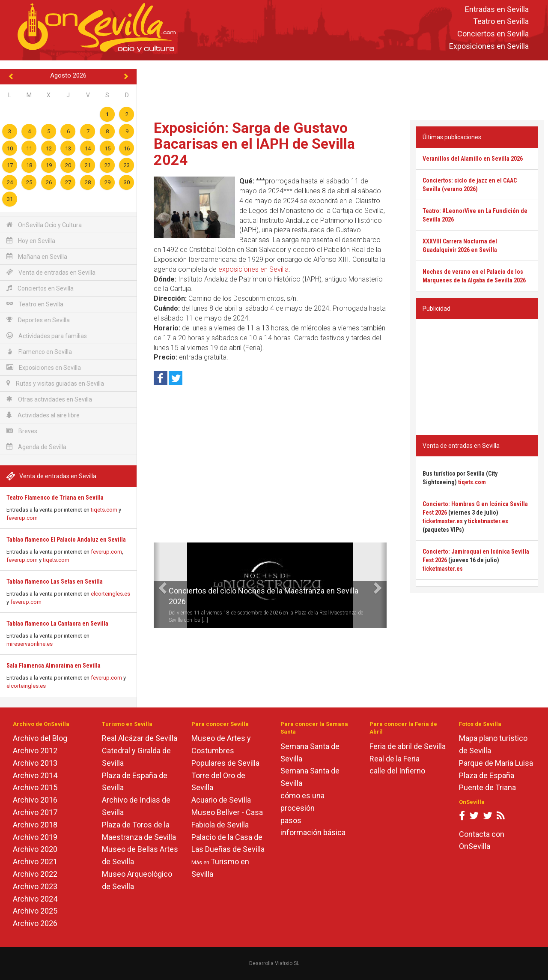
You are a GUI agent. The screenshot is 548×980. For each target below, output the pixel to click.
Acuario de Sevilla (221, 800)
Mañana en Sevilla (37, 256)
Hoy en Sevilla (31, 241)
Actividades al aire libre (43, 415)
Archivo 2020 (35, 849)
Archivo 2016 (35, 800)
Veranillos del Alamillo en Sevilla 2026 (473, 159)
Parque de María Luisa (496, 763)
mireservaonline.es (30, 644)
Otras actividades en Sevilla (49, 399)
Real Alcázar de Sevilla (140, 738)
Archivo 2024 (35, 899)
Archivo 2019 (35, 837)
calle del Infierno (397, 771)
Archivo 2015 (35, 787)
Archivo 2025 (35, 911)
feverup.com (22, 518)
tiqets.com (104, 510)
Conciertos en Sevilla (493, 34)
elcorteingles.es (110, 594)
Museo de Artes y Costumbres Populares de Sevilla (225, 751)
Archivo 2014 (35, 775)
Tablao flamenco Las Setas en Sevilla (55, 581)
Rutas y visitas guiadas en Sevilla (55, 383)
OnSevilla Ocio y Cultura (44, 225)
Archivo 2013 (35, 763)
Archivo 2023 (35, 886)
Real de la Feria (395, 759)
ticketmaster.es (443, 521)
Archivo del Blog (40, 738)
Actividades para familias (47, 336)
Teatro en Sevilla (501, 22)
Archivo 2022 (35, 874)
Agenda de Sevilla (36, 447)
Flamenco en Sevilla (39, 352)
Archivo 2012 (35, 751)
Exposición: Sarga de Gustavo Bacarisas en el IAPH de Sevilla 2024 (254, 144)
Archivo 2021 (35, 862)
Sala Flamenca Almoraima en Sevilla (54, 665)
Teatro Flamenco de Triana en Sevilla (55, 497)
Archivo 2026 (35, 923)
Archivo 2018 (35, 825)
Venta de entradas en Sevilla (51, 272)
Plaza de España (487, 775)
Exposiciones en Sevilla (489, 46)
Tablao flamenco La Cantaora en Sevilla (57, 623)
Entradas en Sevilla (497, 9)
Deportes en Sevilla (38, 320)
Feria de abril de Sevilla (408, 746)
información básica (313, 832)
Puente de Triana (487, 787)
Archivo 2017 (35, 812)
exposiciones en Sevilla (253, 269)
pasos (291, 820)
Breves (22, 431)
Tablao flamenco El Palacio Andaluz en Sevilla (66, 539)
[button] (157, 585)
